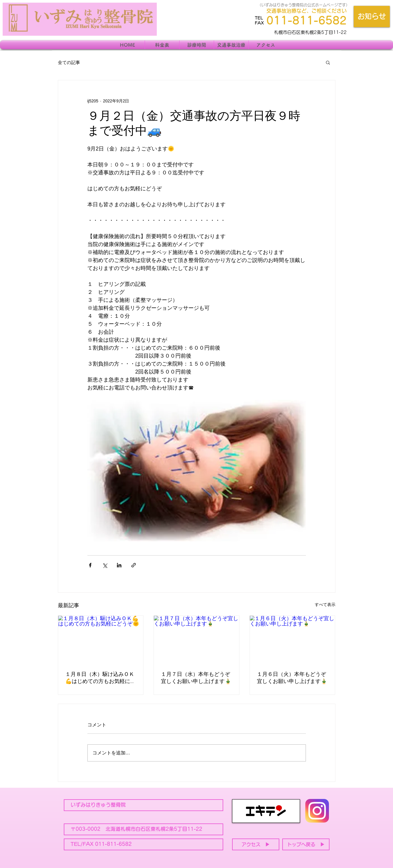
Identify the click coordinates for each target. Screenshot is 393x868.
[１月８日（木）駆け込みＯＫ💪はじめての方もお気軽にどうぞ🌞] (101, 640)
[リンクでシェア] (134, 565)
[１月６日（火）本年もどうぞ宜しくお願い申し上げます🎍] (292, 640)
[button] (328, 62)
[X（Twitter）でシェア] (105, 565)
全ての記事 (69, 62)
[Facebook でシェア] (90, 565)
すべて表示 (325, 605)
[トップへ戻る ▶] (306, 844)
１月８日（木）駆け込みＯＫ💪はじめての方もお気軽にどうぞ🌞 (100, 678)
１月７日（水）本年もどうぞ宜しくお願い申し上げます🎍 (196, 678)
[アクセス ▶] (256, 844)
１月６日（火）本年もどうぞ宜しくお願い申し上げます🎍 (292, 678)
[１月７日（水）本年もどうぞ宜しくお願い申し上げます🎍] (196, 640)
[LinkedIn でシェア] (119, 565)
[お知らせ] (372, 17)
